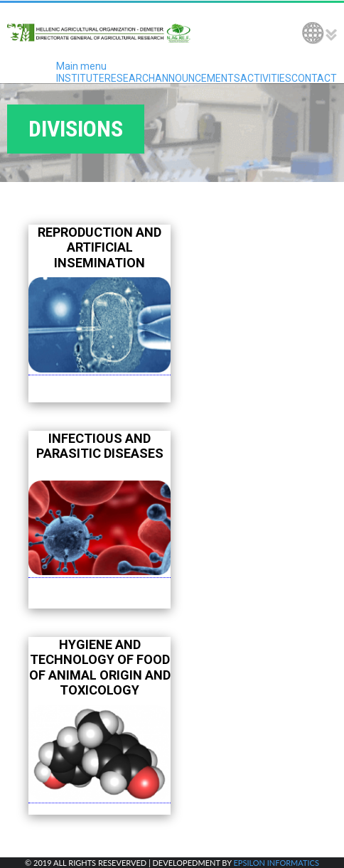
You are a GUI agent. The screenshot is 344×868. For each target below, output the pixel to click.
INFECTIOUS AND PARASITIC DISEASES (100, 446)
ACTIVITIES (266, 78)
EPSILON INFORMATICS (276, 863)
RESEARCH (130, 78)
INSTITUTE (80, 78)
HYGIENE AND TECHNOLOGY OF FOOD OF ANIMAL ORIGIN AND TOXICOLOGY (100, 668)
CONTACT (314, 78)
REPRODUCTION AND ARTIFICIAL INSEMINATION (100, 247)
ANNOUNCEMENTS (198, 78)
